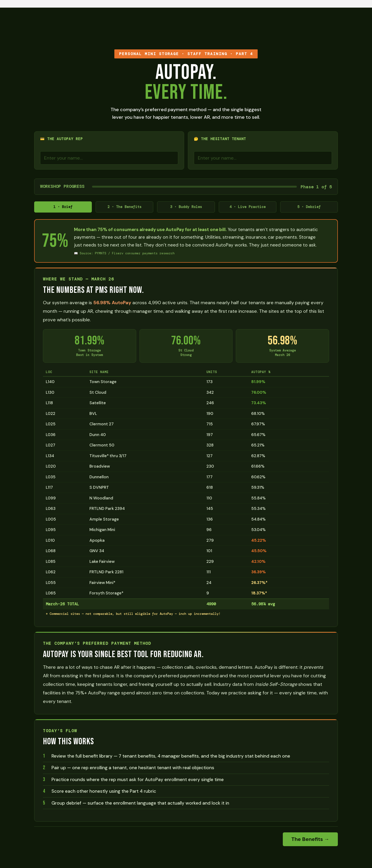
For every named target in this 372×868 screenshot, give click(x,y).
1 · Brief (63, 208)
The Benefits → (310, 841)
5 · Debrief (309, 208)
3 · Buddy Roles (186, 208)
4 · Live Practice (247, 208)
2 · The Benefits (125, 208)
